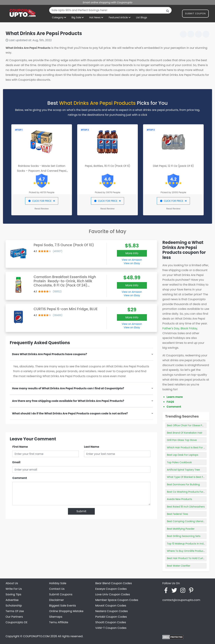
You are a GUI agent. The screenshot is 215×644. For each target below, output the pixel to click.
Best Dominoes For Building (183, 484)
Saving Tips (13, 594)
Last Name (92, 447)
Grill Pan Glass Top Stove (182, 440)
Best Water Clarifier (179, 566)
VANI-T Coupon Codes (111, 628)
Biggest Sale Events (63, 606)
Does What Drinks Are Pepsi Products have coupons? (49, 354)
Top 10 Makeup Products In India (186, 544)
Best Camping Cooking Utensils (186, 521)
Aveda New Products (179, 499)
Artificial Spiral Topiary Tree (183, 470)
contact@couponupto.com (181, 600)
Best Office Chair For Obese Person (188, 425)
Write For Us (14, 589)
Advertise (12, 600)
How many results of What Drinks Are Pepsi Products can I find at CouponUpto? (68, 388)
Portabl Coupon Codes (111, 617)
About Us (12, 583)
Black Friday (189, 328)
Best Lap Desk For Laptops (183, 455)
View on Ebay (132, 263)
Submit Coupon (195, 14)
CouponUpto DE (17, 622)
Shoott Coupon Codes (111, 622)
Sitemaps (56, 617)
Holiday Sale (58, 583)
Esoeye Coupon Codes (111, 589)
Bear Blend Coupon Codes (114, 583)
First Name (20, 447)
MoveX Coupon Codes (111, 606)
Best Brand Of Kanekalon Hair (185, 433)
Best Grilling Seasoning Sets (184, 536)
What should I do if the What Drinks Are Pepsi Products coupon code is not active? (70, 413)
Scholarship (14, 606)
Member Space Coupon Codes (117, 600)
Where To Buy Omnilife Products (186, 551)
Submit (81, 511)
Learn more (175, 397)
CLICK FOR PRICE (42, 201)
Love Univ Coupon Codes (113, 594)
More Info (132, 253)
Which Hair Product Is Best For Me (187, 448)
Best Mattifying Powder (181, 529)
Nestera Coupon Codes (112, 611)
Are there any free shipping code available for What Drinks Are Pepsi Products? (68, 401)
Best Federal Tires (177, 514)
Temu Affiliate (59, 622)
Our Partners (14, 617)
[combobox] (110, 10)
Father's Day (171, 328)
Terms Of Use (15, 611)
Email (16, 462)
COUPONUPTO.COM (36, 636)
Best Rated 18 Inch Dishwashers (186, 507)
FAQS (170, 402)
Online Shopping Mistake (66, 611)
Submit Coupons (61, 594)
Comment (20, 478)
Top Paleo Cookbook (179, 462)
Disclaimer (56, 600)
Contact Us (57, 589)
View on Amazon (132, 260)
